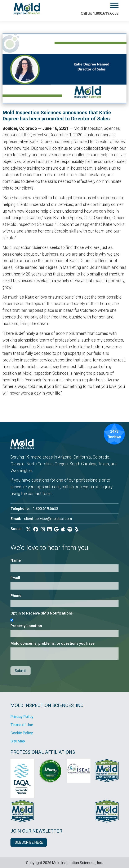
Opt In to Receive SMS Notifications (42, 613)
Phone (16, 596)
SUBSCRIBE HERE (29, 842)
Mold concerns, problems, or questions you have (52, 643)
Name (16, 560)
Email (15, 578)
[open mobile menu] (103, 6)
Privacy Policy (22, 717)
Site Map (18, 741)
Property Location (26, 626)
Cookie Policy (22, 733)
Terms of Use (22, 725)
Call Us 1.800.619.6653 (100, 13)
